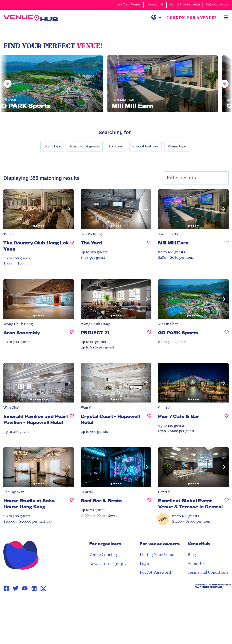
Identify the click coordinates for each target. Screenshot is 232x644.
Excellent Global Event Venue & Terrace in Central (190, 504)
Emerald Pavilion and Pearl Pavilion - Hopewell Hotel (36, 419)
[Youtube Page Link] (25, 588)
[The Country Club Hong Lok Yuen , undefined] (72, 248)
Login (145, 564)
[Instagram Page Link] (43, 588)
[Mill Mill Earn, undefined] (227, 245)
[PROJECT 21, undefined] (149, 335)
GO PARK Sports (178, 333)
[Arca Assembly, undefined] (72, 335)
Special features (145, 147)
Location (116, 147)
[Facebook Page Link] (6, 588)
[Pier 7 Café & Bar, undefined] (227, 418)
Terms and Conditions (208, 573)
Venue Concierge (105, 555)
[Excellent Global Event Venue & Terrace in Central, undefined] (227, 506)
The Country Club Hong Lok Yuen (36, 246)
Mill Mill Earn (173, 243)
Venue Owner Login (185, 5)
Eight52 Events (217, 5)
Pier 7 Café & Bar (179, 416)
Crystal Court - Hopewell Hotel (110, 419)
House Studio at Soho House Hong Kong (29, 504)
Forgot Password (155, 573)
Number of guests (85, 147)
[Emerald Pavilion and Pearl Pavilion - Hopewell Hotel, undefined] (72, 421)
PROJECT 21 (95, 333)
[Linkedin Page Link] (34, 588)
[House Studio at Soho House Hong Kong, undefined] (72, 506)
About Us (196, 564)
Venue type (177, 147)
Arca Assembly (22, 333)
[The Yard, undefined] (149, 245)
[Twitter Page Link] (16, 588)
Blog (192, 555)
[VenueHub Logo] (31, 18)
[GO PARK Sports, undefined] (227, 335)
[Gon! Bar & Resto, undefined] (149, 503)
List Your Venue (128, 5)
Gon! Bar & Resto (101, 501)
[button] (69, 209)
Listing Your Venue (158, 555)
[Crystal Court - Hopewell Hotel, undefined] (149, 421)
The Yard (91, 243)
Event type (52, 147)
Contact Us (155, 5)
